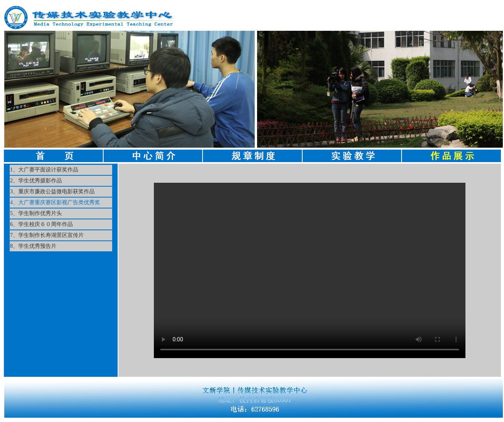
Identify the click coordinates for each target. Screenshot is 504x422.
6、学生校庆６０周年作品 (41, 224)
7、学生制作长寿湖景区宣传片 (47, 235)
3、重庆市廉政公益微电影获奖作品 (52, 192)
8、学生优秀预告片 (33, 246)
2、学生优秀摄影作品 (36, 181)
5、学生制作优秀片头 (36, 213)
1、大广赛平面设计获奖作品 (44, 170)
